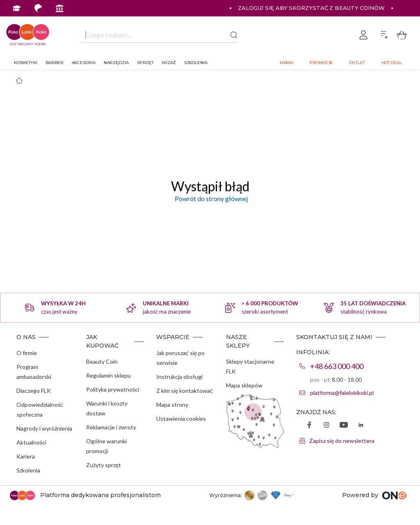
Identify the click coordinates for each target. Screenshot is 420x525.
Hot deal (392, 63)
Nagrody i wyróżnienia (44, 428)
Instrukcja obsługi (179, 377)
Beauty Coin (102, 361)
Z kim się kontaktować (185, 391)
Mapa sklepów (244, 385)
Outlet (357, 63)
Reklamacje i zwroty (111, 427)
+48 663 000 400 (337, 366)
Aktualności (31, 442)
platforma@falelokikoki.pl (342, 393)
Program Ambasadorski (113, 24)
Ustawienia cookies (181, 418)
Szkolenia (196, 63)
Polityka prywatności (113, 389)
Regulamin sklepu (108, 375)
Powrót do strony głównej (210, 198)
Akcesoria (84, 63)
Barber (54, 63)
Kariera (26, 456)
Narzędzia (116, 63)
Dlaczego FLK (34, 391)
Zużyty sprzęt (104, 465)
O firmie (27, 353)
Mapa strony (172, 405)
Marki (287, 63)
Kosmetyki (26, 63)
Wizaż (169, 63)
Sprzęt (145, 63)
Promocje (321, 63)
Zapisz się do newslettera (342, 441)
